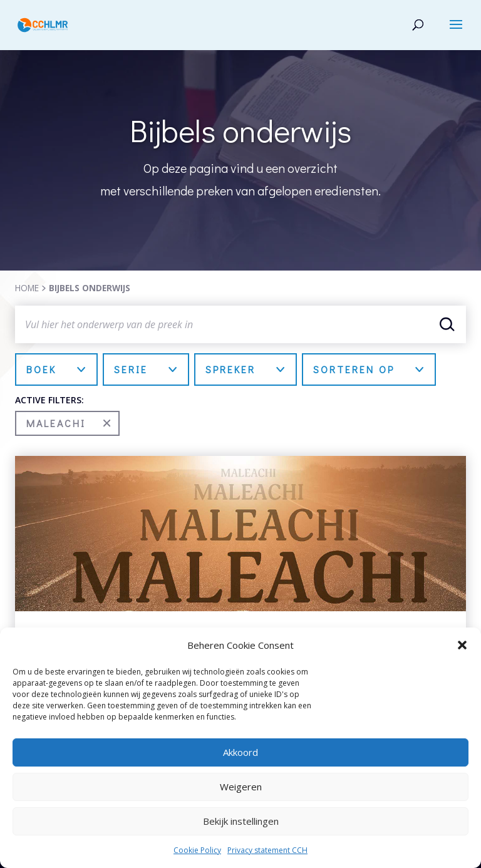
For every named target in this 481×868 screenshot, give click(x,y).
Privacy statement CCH (267, 850)
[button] (462, 645)
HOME (27, 288)
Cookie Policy (197, 850)
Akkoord (240, 752)
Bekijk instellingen (241, 821)
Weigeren (241, 787)
